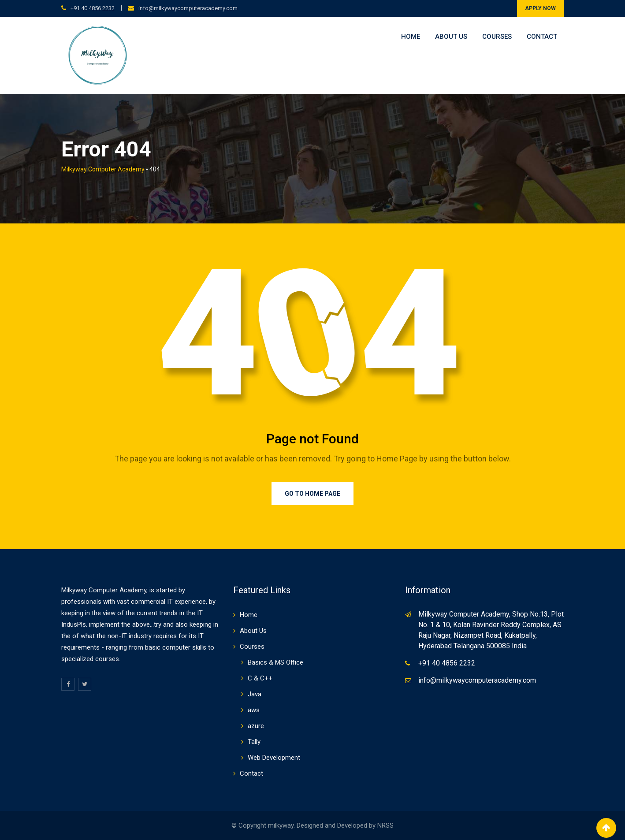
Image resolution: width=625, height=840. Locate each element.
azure (256, 726)
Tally (254, 742)
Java (255, 694)
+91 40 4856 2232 (93, 8)
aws (254, 710)
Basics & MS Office (275, 662)
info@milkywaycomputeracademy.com (188, 8)
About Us (451, 37)
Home (411, 37)
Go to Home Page (312, 494)
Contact (542, 37)
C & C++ (260, 678)
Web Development (274, 758)
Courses (497, 37)
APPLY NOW (540, 8)
